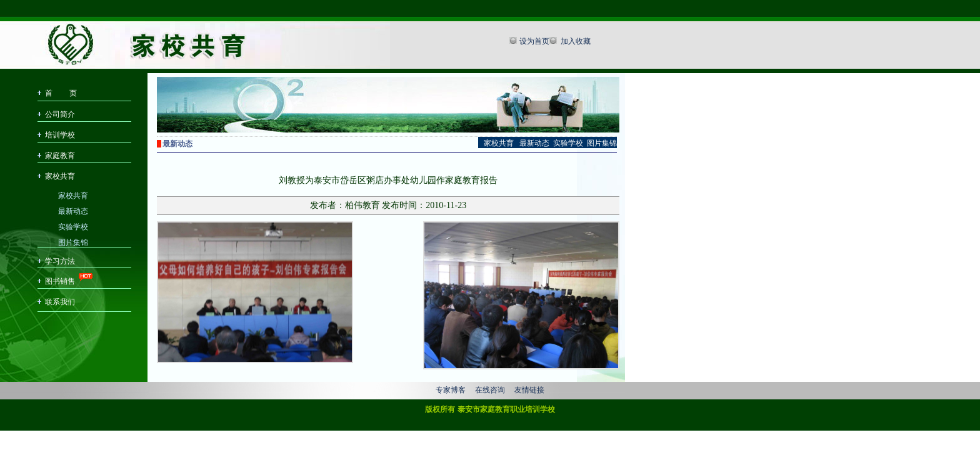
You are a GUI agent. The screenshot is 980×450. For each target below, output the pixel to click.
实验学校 (73, 226)
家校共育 (60, 176)
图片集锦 (73, 242)
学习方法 (60, 261)
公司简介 (60, 114)
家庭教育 (60, 156)
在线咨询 (490, 390)
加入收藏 (575, 41)
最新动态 (73, 210)
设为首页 (534, 41)
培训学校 (60, 135)
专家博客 (451, 390)
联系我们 (60, 302)
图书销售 (60, 281)
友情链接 (529, 390)
